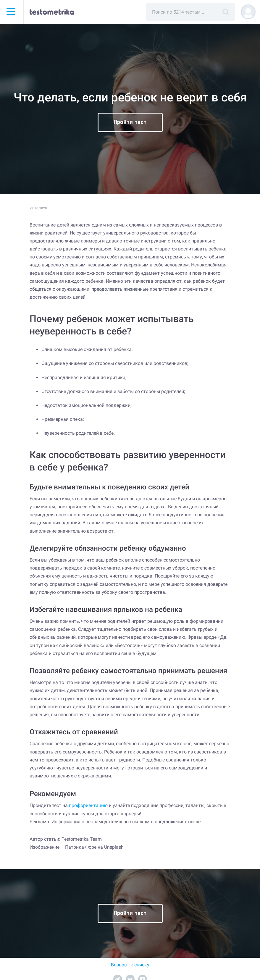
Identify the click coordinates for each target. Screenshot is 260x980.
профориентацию (88, 805)
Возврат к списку (130, 964)
